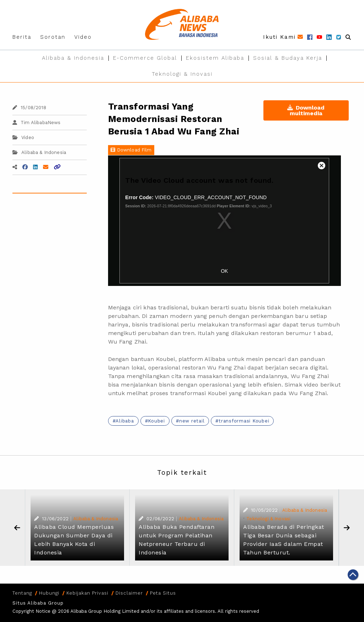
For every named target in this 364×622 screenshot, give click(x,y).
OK (224, 271)
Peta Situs (163, 593)
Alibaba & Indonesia (73, 58)
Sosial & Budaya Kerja (288, 58)
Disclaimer (129, 593)
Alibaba (125, 421)
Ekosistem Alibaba (215, 58)
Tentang (22, 593)
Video (83, 37)
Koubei (156, 421)
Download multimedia (306, 110)
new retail (192, 421)
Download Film (131, 150)
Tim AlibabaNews (36, 123)
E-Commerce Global (145, 58)
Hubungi (49, 593)
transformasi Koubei (244, 421)
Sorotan (53, 37)
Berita (22, 37)
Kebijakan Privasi (87, 593)
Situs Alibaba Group (38, 603)
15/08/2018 (29, 108)
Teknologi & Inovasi (182, 74)
